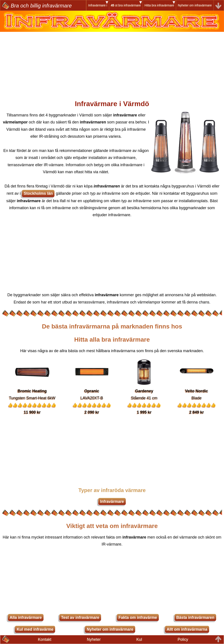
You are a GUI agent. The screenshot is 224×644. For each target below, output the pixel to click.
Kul (139, 639)
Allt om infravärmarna (187, 629)
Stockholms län (38, 193)
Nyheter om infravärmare (195, 5)
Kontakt (45, 639)
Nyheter (94, 639)
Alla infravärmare (26, 617)
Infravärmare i (98, 5)
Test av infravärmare (80, 617)
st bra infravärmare (126, 5)
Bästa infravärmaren (195, 617)
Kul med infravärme (35, 629)
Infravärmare (112, 501)
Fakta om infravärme (138, 617)
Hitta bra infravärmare (159, 5)
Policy (183, 639)
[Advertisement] (112, 62)
